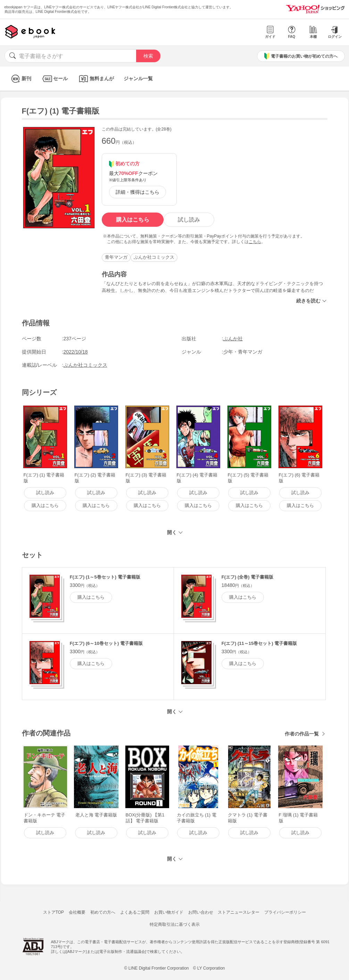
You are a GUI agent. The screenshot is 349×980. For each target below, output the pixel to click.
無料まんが (96, 79)
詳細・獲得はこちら (138, 192)
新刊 (20, 79)
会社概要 (77, 912)
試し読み (189, 220)
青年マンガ (116, 257)
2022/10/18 (76, 352)
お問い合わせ (201, 912)
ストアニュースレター (239, 912)
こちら (255, 242)
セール (54, 79)
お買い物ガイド (169, 912)
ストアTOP (53, 912)
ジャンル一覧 (138, 78)
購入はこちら (133, 220)
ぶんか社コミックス (154, 257)
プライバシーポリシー (285, 912)
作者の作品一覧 (302, 734)
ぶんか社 (233, 339)
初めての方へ (103, 912)
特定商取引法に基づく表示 (175, 924)
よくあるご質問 (135, 912)
